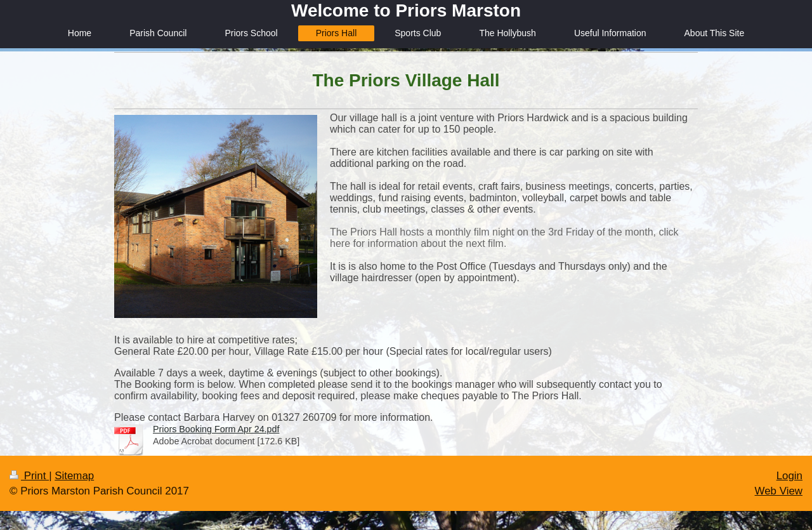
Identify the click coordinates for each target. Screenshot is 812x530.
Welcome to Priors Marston (406, 10)
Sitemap (74, 476)
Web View (779, 491)
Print (29, 476)
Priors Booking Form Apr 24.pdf (216, 429)
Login (789, 476)
